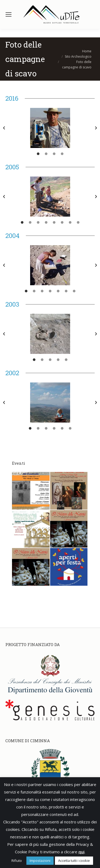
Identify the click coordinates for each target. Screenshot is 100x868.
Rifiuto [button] (17, 861)
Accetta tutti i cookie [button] (74, 861)
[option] (50, 128)
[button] (4, 128)
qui (81, 852)
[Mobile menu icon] (9, 14)
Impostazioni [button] (40, 861)
